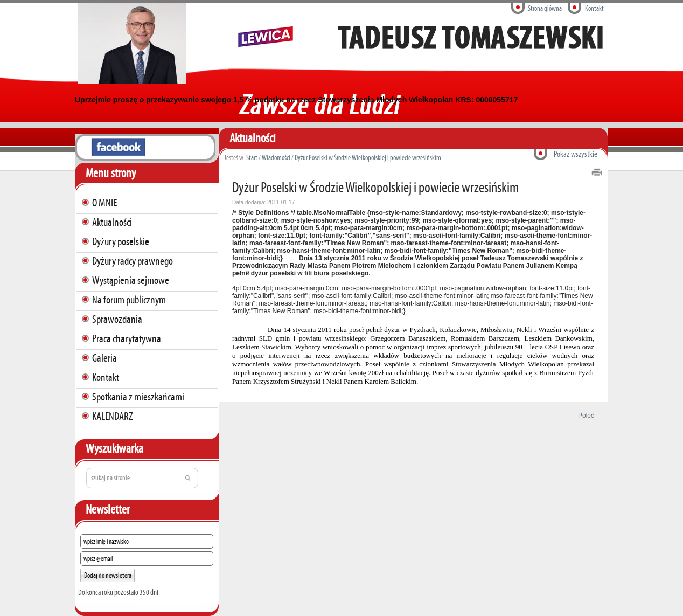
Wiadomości (276, 158)
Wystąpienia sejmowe (131, 280)
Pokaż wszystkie (576, 154)
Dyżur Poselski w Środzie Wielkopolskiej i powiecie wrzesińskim (368, 158)
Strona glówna (545, 8)
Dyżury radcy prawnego (133, 261)
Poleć (584, 416)
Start (252, 158)
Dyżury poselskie (121, 241)
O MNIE (104, 203)
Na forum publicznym (129, 300)
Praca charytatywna (127, 338)
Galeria (104, 358)
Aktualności (112, 222)
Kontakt (594, 8)
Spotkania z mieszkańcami (138, 397)
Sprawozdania (117, 319)
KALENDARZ (113, 416)
